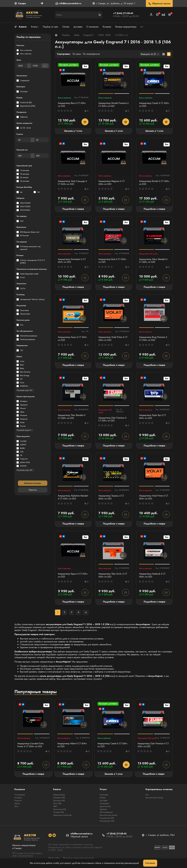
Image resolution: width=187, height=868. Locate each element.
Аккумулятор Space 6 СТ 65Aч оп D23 (73, 575)
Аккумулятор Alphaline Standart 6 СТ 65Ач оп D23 (73, 497)
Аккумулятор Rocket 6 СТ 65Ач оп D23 (154, 183)
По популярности (91, 54)
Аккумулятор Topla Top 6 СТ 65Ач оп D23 (153, 417)
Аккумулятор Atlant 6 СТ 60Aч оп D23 (72, 745)
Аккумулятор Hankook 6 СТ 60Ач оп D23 (152, 575)
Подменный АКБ (107, 818)
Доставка (104, 801)
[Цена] (22, 66)
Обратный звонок (159, 4)
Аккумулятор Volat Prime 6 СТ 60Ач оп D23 (154, 497)
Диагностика (105, 806)
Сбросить (33, 490)
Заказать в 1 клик (73, 131)
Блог (16, 806)
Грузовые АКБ (59, 801)
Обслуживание (106, 812)
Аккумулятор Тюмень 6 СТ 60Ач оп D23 (111, 497)
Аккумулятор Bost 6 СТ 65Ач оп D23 (112, 261)
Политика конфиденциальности (79, 858)
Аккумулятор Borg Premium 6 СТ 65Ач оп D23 (153, 339)
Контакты (18, 798)
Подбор (66, 35)
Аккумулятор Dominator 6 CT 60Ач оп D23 (72, 261)
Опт (147, 795)
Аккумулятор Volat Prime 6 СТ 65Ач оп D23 (113, 339)
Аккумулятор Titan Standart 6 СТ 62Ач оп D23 (72, 417)
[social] (50, 835)
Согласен (150, 863)
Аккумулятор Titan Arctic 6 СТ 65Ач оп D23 (113, 575)
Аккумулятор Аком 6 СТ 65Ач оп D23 (72, 339)
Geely (77, 35)
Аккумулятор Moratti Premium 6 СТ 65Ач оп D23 (113, 105)
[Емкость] (24, 140)
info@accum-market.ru (70, 4)
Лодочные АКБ (60, 809)
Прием (103, 798)
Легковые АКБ (59, 798)
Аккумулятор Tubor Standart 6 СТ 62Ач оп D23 (153, 261)
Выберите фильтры (33, 483)
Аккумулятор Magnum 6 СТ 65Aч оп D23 (111, 183)
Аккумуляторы (59, 795)
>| (86, 612)
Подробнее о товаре (73, 209)
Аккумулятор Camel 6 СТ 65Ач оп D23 (154, 105)
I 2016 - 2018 (104, 35)
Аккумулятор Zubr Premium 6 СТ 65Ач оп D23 (112, 419)
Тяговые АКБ (59, 812)
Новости (18, 801)
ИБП (55, 806)
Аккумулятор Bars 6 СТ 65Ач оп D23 (72, 105)
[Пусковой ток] (24, 156)
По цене (77, 54)
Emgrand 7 (89, 35)
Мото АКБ (57, 803)
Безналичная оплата (108, 815)
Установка (104, 795)
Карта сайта (54, 858)
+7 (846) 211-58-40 (123, 13)
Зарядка (103, 809)
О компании (20, 795)
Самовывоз (105, 803)
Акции (17, 803)
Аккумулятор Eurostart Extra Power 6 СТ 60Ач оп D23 (30, 745)
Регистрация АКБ (107, 821)
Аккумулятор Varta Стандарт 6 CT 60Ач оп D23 (72, 183)
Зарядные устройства (62, 815)
